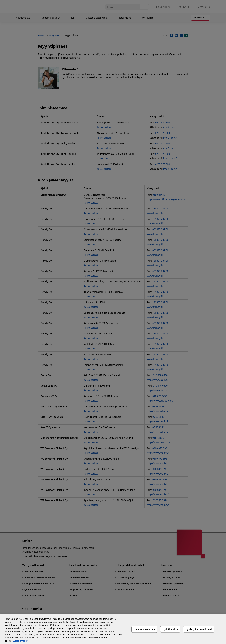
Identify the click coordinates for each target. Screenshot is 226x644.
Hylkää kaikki (170, 629)
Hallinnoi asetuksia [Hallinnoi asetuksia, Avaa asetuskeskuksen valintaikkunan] (144, 629)
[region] (113, 629)
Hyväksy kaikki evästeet (199, 629)
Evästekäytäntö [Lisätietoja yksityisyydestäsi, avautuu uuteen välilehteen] (20, 641)
